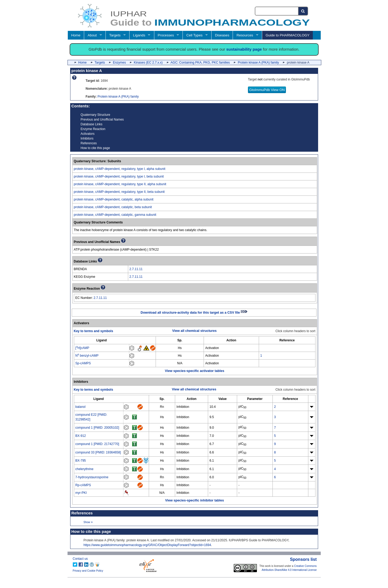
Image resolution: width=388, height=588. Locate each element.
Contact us (80, 559)
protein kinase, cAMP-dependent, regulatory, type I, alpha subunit (120, 169)
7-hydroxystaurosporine (92, 477)
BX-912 (81, 436)
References (89, 143)
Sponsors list (303, 559)
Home (76, 35)
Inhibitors (87, 138)
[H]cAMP (82, 348)
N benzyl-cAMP (87, 356)
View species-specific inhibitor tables (195, 500)
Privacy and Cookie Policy (88, 571)
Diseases (222, 35)
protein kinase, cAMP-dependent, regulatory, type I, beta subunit (119, 176)
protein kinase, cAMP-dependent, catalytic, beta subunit (113, 207)
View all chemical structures (194, 331)
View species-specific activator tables (195, 371)
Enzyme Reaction (93, 129)
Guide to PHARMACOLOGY (288, 35)
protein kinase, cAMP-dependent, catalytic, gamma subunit (115, 215)
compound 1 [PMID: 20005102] (97, 428)
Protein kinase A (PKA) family (258, 63)
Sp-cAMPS (83, 363)
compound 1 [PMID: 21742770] (97, 444)
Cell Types (195, 35)
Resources (245, 35)
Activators (88, 134)
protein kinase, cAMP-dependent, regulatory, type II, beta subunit (119, 192)
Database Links (92, 124)
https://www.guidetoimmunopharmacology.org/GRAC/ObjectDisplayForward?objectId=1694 (147, 545)
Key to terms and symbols (94, 331)
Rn (162, 407)
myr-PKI (81, 493)
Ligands (139, 35)
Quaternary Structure (95, 115)
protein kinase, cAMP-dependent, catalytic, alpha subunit (114, 199)
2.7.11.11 (136, 269)
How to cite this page (95, 148)
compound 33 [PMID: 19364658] (98, 452)
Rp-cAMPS (83, 485)
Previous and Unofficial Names (102, 119)
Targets (115, 35)
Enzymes (119, 63)
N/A (180, 363)
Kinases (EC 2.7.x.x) (148, 63)
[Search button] (303, 11)
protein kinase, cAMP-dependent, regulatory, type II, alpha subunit (120, 184)
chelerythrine (85, 469)
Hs (180, 348)
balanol (81, 407)
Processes (166, 35)
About (92, 35)
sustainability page (244, 49)
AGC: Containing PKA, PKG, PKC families (200, 63)
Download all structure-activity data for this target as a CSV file (194, 313)
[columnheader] (101, 340)
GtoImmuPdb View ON (267, 90)
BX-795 (81, 461)
